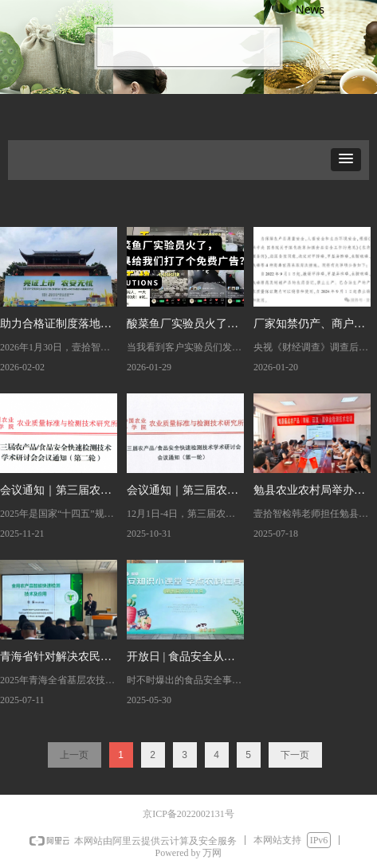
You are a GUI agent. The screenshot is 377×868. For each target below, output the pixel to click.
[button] (346, 160)
